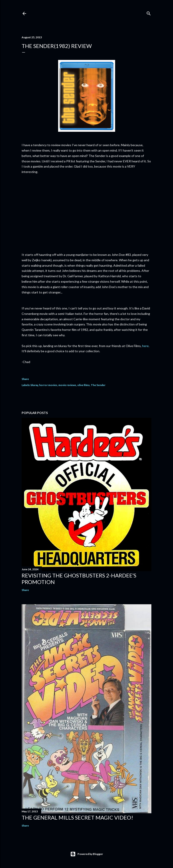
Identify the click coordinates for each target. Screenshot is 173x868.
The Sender (98, 385)
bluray (34, 385)
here (145, 346)
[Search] (149, 12)
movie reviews (67, 385)
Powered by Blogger (87, 854)
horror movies (48, 385)
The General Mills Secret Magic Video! (77, 817)
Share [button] (25, 379)
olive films (83, 385)
